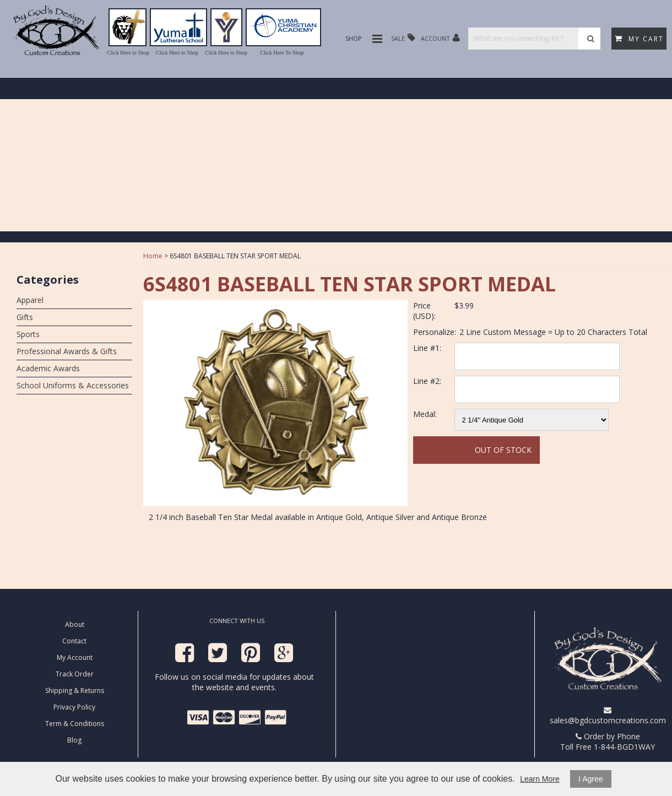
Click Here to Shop (128, 53)
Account (440, 38)
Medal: (425, 414)
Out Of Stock (503, 450)
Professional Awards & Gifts (67, 351)
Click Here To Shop (282, 53)
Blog (74, 740)
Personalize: (435, 332)
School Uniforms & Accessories (73, 385)
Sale (403, 38)
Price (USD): (424, 311)
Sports (28, 334)
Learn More (540, 779)
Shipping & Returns (75, 691)
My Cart (639, 39)
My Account (75, 657)
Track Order (75, 674)
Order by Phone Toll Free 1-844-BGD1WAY (608, 741)
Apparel (30, 300)
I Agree (590, 779)
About (75, 624)
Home (153, 256)
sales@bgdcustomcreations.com (608, 716)
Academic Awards (48, 368)
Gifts (25, 317)
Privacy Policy (74, 707)
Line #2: (427, 381)
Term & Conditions (75, 724)
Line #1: (427, 348)
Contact (74, 641)
